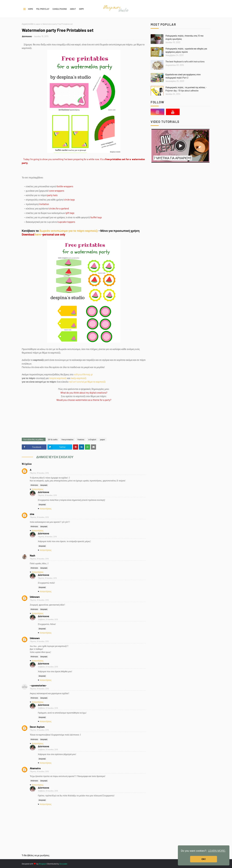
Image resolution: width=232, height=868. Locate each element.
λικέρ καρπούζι (79, 378)
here (38, 234)
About (73, 9)
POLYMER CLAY (43, 9)
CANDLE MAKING (60, 9)
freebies (81, 439)
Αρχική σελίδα (28, 24)
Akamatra (35, 768)
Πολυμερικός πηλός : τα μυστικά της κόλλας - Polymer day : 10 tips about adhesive (186, 89)
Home (31, 9)
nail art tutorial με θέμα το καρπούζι (87, 382)
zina (32, 514)
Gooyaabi (63, 864)
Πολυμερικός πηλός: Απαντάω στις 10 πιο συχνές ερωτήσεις (184, 37)
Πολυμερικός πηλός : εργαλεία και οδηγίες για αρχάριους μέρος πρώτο (186, 50)
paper (38, 24)
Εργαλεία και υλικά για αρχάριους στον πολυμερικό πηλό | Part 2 (183, 76)
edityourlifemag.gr (83, 374)
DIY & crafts (53, 439)
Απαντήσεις (38, 489)
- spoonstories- (38, 685)
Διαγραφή (44, 485)
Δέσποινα (27, 36)
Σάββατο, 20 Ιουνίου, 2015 (48, 619)
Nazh (32, 555)
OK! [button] (204, 859)
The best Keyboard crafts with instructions (185, 62)
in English (92, 439)
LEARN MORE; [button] (217, 851)
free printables (68, 439)
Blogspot (43, 864)
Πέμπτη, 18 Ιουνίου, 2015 (39, 473)
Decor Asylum (37, 727)
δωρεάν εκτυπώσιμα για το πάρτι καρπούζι (69, 231)
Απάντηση (34, 485)
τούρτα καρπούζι (58, 378)
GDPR (81, 9)
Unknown (35, 597)
